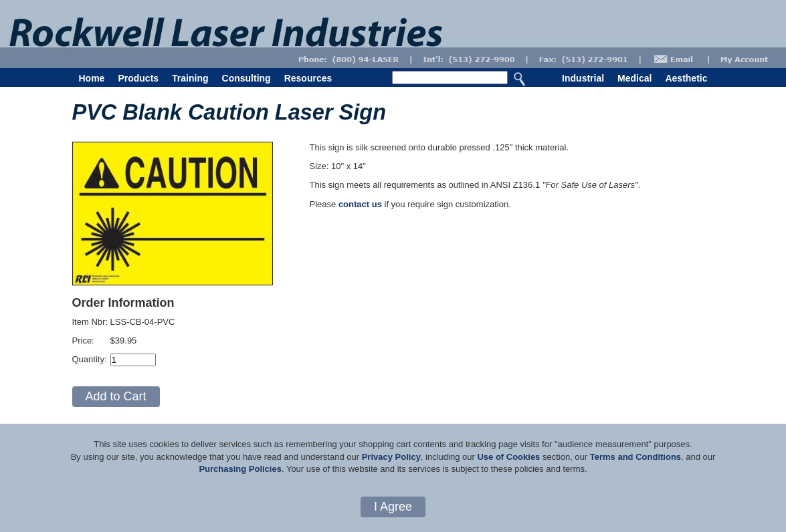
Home (92, 78)
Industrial (583, 78)
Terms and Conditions (635, 457)
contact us (360, 204)
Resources (308, 78)
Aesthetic (686, 78)
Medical (634, 78)
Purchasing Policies (240, 469)
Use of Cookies (508, 457)
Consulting (247, 78)
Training (190, 78)
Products (138, 78)
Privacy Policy (391, 457)
